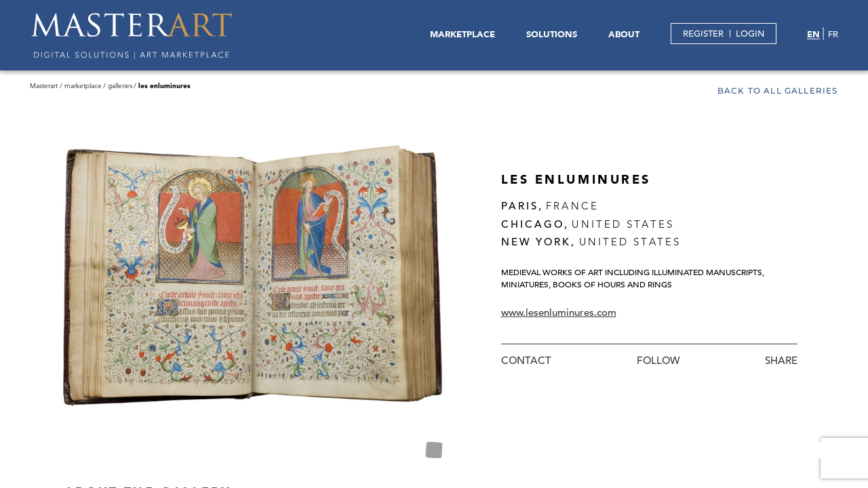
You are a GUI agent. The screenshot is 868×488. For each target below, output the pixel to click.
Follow (658, 361)
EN (813, 34)
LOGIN (750, 34)
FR (833, 34)
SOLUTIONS (552, 34)
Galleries (120, 86)
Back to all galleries (778, 91)
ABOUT (624, 34)
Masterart (44, 86)
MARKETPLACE (462, 34)
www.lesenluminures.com (559, 312)
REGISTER (703, 34)
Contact (526, 361)
